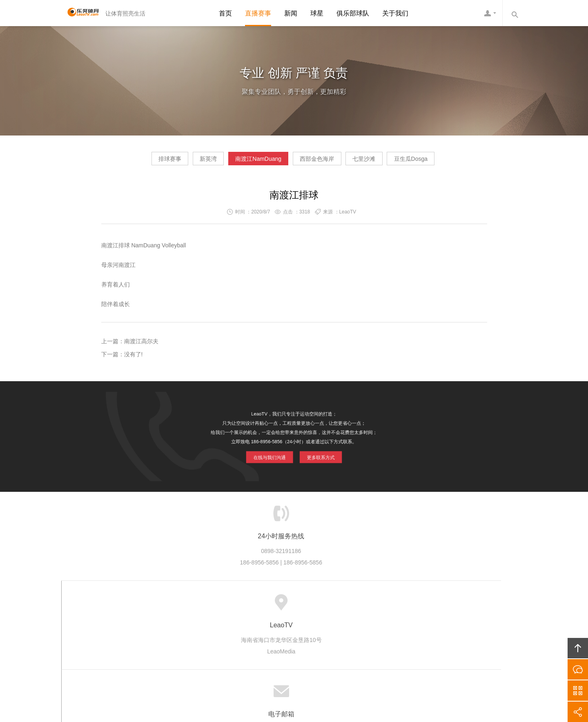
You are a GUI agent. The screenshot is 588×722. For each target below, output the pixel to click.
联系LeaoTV (374, 606)
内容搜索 (514, 13)
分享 (578, 712)
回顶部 (578, 648)
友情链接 (412, 606)
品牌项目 (261, 606)
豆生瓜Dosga (446, 162)
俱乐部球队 (353, 13)
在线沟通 (578, 669)
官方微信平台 (578, 691)
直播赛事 (258, 13)
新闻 (291, 13)
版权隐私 (294, 606)
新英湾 (187, 162)
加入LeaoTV (332, 606)
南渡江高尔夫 (141, 344)
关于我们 (395, 13)
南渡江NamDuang (251, 162)
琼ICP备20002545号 (308, 671)
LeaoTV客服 (490, 13)
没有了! (134, 358)
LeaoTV (80, 13)
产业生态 (227, 606)
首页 (225, 13)
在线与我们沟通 (271, 454)
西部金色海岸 (324, 162)
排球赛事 (134, 162)
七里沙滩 (385, 162)
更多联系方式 (319, 454)
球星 (317, 13)
